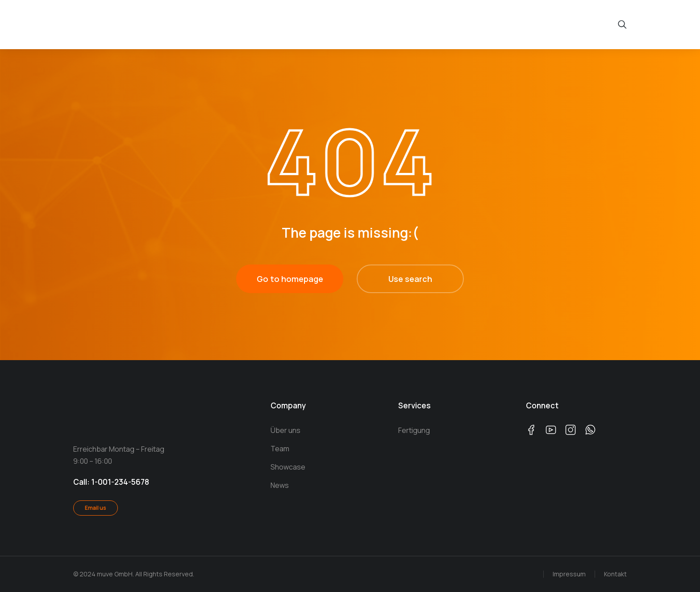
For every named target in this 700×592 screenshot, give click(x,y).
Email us (96, 508)
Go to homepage (290, 279)
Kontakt (615, 574)
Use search (410, 279)
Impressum (569, 574)
